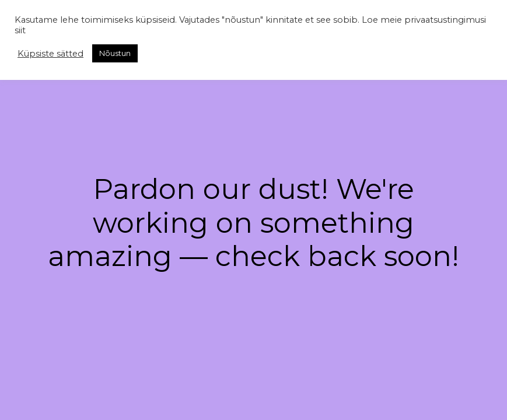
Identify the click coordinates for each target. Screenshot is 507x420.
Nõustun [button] (115, 53)
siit (20, 30)
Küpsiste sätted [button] (50, 54)
